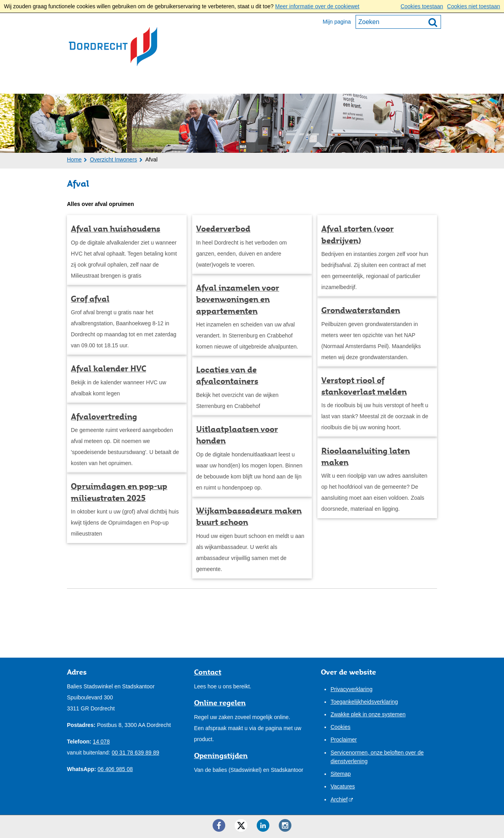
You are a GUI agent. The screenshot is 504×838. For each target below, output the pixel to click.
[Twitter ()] (241, 825)
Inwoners (91, 83)
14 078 (101, 742)
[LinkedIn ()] (263, 825)
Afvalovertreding (104, 417)
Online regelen (220, 703)
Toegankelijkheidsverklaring (364, 702)
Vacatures (343, 786)
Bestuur (204, 83)
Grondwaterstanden (361, 310)
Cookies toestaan (422, 6)
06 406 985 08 (115, 769)
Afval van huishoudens (116, 229)
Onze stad (252, 83)
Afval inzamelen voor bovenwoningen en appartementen (238, 299)
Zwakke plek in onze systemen (368, 714)
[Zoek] (433, 22)
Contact (300, 83)
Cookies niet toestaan (473, 6)
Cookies (340, 727)
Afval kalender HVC (108, 369)
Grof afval (90, 299)
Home (74, 159)
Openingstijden (221, 755)
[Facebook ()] (219, 825)
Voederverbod (223, 229)
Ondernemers (149, 83)
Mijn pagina (337, 22)
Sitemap (340, 774)
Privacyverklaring (351, 689)
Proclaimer (344, 740)
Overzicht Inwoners (113, 159)
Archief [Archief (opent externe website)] (339, 799)
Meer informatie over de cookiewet (317, 6)
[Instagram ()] (285, 825)
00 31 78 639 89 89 (136, 753)
